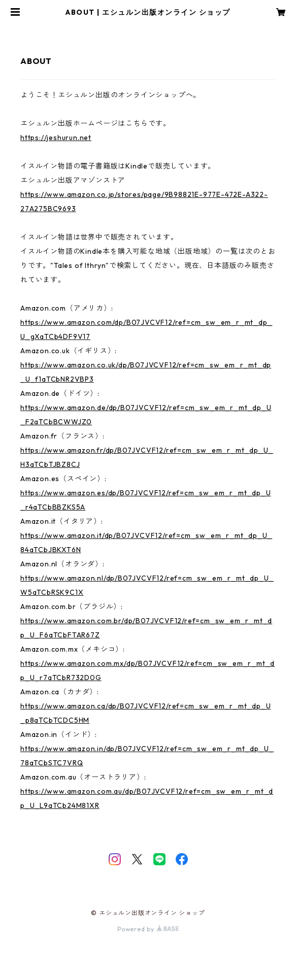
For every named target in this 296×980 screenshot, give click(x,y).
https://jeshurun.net (56, 138)
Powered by (148, 929)
